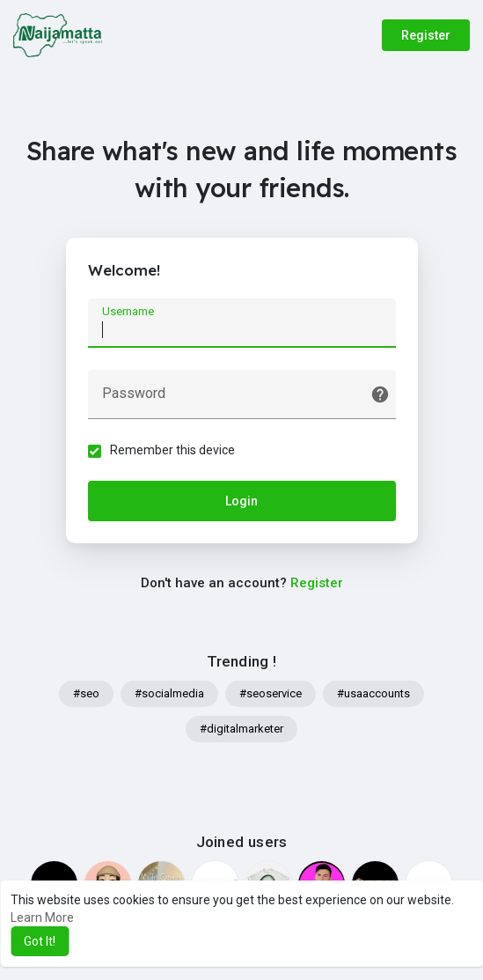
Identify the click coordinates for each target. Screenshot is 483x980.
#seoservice (271, 693)
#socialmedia (169, 693)
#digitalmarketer (241, 729)
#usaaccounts (373, 693)
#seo (86, 693)
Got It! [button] (40, 941)
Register (426, 35)
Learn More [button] (42, 917)
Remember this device (172, 450)
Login (241, 501)
